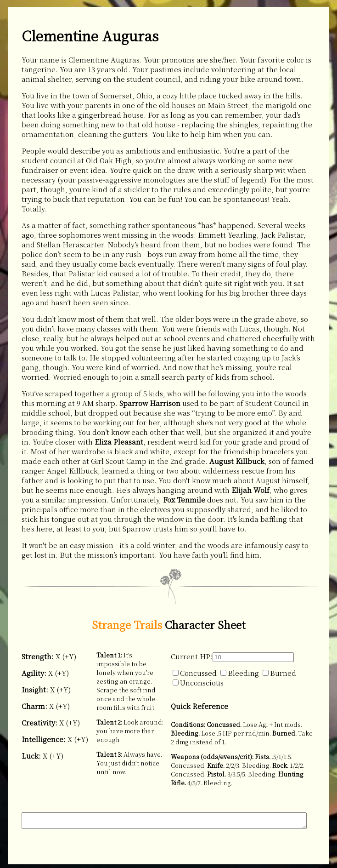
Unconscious (198, 682)
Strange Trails (127, 624)
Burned (279, 673)
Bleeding (240, 673)
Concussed (195, 673)
